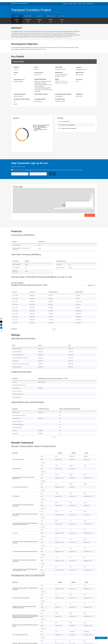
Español (75, 4)
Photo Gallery (62, 16)
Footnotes (14, 329)
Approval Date (59, 73)
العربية (84, 4)
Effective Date (80, 73)
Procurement (28, 16)
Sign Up (52, 174)
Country (16, 73)
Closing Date (79, 94)
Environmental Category (41, 94)
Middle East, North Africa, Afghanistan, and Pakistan (61, 82)
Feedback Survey (101, 638)
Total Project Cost (19, 79)
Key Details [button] (28, 21)
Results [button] (62, 21)
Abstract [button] (17, 21)
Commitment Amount (20, 94)
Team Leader (59, 67)
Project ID (16, 67)
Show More (67, 37)
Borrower (79, 67)
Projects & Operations (23, 3)
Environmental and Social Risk (63, 94)
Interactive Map (90, 215)
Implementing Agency (40, 79)
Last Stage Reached (40, 99)
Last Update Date (60, 99)
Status (36, 67)
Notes (15, 104)
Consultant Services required (22, 99)
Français (80, 4)
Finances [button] (39, 21)
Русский (88, 4)
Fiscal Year (79, 79)
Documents (39, 16)
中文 (92, 4)
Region (57, 79)
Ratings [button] (51, 21)
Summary (17, 16)
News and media (51, 16)
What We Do (14, 3)
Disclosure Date (39, 73)
